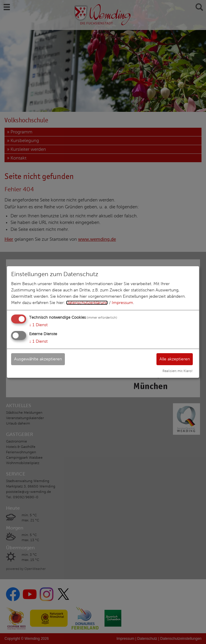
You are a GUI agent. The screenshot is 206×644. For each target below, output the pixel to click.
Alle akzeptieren (175, 359)
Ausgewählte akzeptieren (38, 359)
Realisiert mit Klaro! (177, 371)
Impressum (122, 303)
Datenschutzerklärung (87, 303)
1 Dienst (38, 325)
